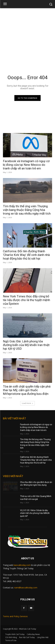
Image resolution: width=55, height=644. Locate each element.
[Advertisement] (27, 37)
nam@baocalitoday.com (26, 588)
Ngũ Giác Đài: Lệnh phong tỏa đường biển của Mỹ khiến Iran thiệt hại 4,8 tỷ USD (26, 345)
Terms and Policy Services (15, 616)
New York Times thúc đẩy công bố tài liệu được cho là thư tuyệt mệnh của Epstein (26, 300)
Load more (27, 403)
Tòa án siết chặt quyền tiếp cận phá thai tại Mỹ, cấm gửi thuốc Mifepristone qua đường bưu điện (27, 390)
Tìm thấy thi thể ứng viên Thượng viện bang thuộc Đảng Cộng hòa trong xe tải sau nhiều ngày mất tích (27, 210)
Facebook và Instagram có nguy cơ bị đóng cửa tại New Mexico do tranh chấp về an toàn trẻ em (26, 165)
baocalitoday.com (22, 565)
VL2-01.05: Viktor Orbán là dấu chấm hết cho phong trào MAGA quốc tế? (35, 513)
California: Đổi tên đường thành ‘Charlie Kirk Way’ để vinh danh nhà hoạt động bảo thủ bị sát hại (26, 255)
